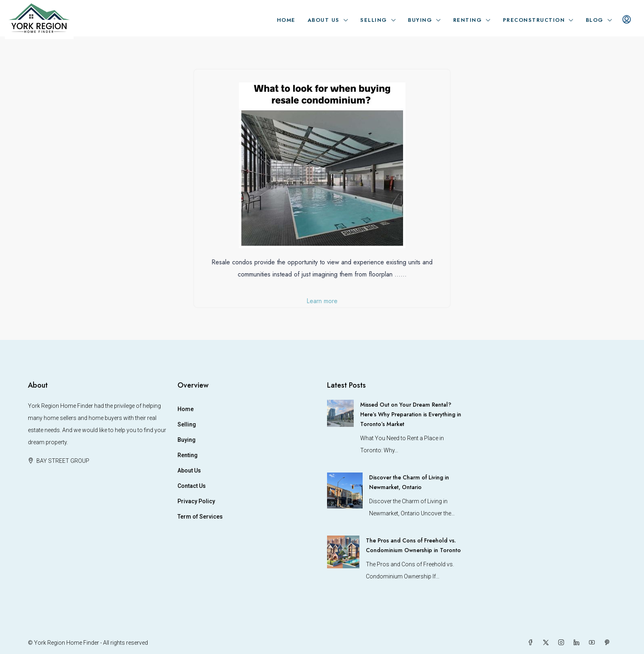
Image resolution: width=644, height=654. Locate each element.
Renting (468, 20)
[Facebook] (532, 643)
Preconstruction (534, 20)
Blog (595, 20)
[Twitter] (547, 643)
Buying (420, 20)
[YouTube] (593, 643)
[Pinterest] (609, 643)
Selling (374, 20)
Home (286, 20)
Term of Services (200, 517)
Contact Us (192, 486)
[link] (341, 413)
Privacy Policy (196, 501)
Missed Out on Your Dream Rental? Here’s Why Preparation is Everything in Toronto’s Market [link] (411, 414)
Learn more (322, 301)
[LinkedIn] (578, 643)
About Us (324, 20)
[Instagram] (563, 643)
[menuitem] (627, 20)
